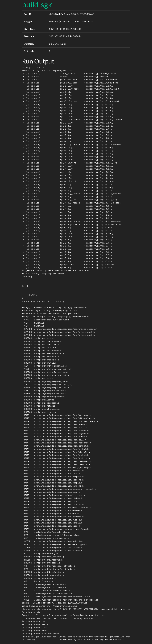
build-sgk (37, 4)
